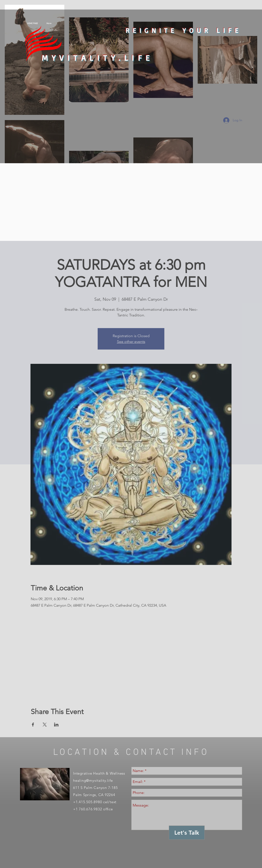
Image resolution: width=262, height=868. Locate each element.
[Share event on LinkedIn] (56, 725)
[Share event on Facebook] (33, 725)
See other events (131, 342)
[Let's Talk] (187, 833)
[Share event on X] (45, 725)
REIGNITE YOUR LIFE (184, 30)
